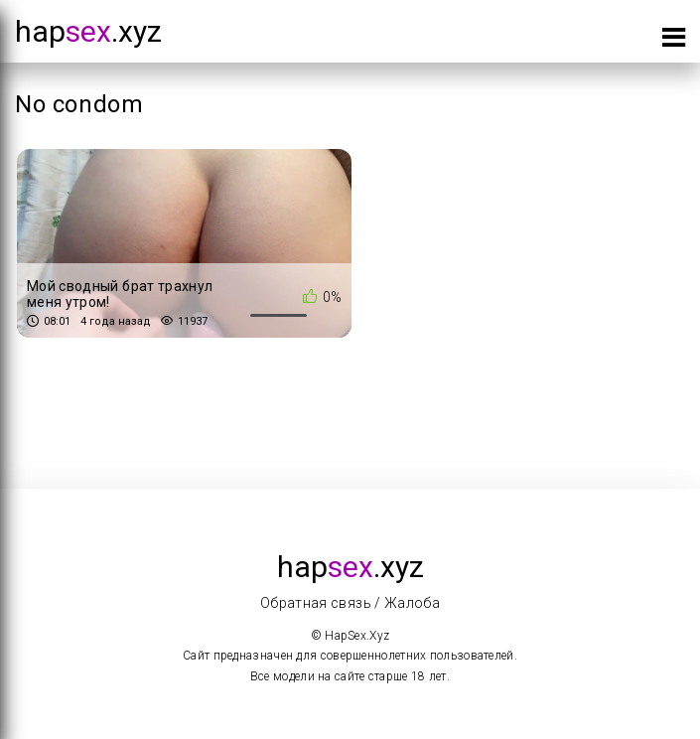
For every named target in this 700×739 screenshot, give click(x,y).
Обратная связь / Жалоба (350, 603)
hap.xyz (88, 31)
